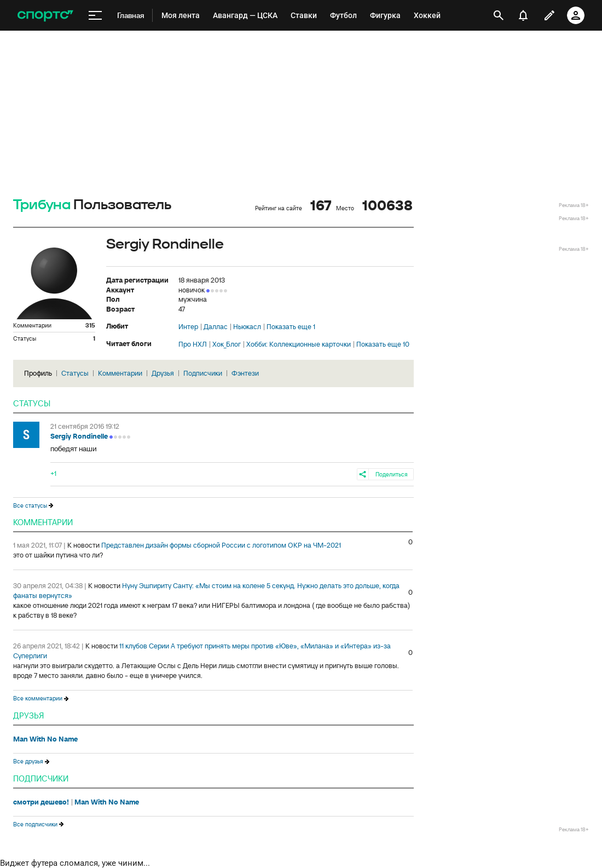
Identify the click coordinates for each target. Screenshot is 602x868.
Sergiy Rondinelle (79, 436)
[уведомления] (523, 15)
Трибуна (42, 205)
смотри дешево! (41, 802)
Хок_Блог (227, 344)
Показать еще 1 (291, 327)
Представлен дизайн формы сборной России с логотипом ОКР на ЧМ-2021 (221, 545)
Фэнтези (245, 373)
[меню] (95, 16)
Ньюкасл (247, 327)
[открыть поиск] (499, 15)
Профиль (38, 373)
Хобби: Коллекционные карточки (299, 344)
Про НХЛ (193, 344)
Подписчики (203, 373)
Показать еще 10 (383, 344)
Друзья (163, 373)
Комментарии (120, 373)
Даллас (216, 327)
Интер (188, 327)
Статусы (75, 373)
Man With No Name (45, 739)
